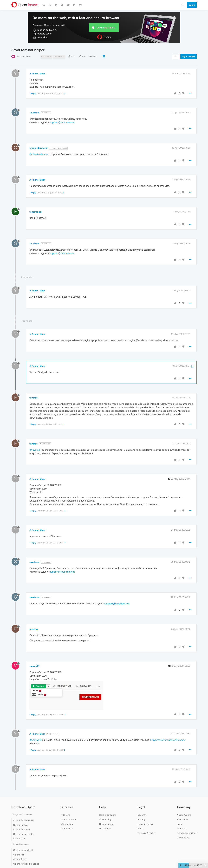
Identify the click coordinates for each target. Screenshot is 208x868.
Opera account (69, 819)
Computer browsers (22, 814)
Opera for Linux (22, 829)
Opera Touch (20, 859)
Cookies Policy (145, 824)
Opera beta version (24, 834)
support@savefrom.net (62, 122)
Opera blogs (106, 819)
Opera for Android (23, 850)
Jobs (180, 824)
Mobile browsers (20, 844)
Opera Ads (67, 829)
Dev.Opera (105, 829)
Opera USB (19, 839)
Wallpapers (67, 824)
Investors (182, 829)
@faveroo (45, 444)
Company (184, 807)
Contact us (183, 838)
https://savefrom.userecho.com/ (168, 740)
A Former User (37, 74)
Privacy (141, 819)
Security (142, 815)
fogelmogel (36, 212)
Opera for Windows (24, 820)
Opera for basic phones (26, 864)
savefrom (34, 113)
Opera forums (107, 824)
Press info (182, 819)
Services (67, 807)
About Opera (184, 815)
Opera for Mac (21, 825)
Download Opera (106, 28)
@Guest (46, 113)
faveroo (34, 398)
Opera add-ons (23, 56)
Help (102, 807)
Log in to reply (188, 57)
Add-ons (65, 815)
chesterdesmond (38, 148)
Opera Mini (19, 855)
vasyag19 (34, 666)
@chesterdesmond (58, 148)
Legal (141, 807)
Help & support (107, 815)
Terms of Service (146, 833)
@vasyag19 (53, 734)
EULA (140, 829)
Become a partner (187, 833)
